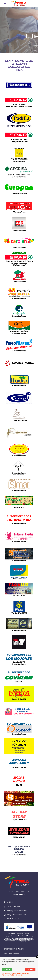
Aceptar (7, 970)
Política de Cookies (11, 954)
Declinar (30, 970)
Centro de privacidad (9, 973)
